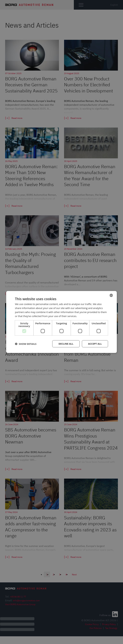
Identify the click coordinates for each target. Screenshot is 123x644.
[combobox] (111, 295)
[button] (26, 344)
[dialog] (61, 322)
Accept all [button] (95, 344)
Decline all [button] (66, 344)
